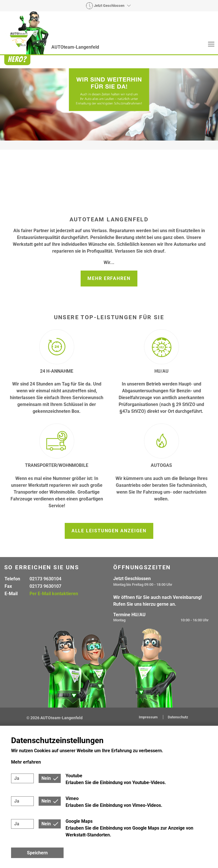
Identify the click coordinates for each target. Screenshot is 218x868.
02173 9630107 (45, 586)
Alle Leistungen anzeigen (109, 531)
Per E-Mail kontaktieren (54, 594)
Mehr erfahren (109, 278)
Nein (46, 778)
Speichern (37, 853)
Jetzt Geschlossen (109, 6)
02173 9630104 (45, 579)
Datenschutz (178, 717)
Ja (17, 778)
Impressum (149, 717)
